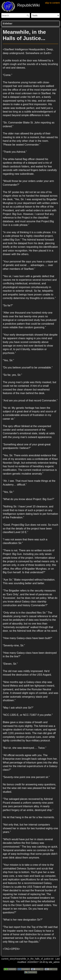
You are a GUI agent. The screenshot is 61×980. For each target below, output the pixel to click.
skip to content (52, 3)
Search (28, 16)
